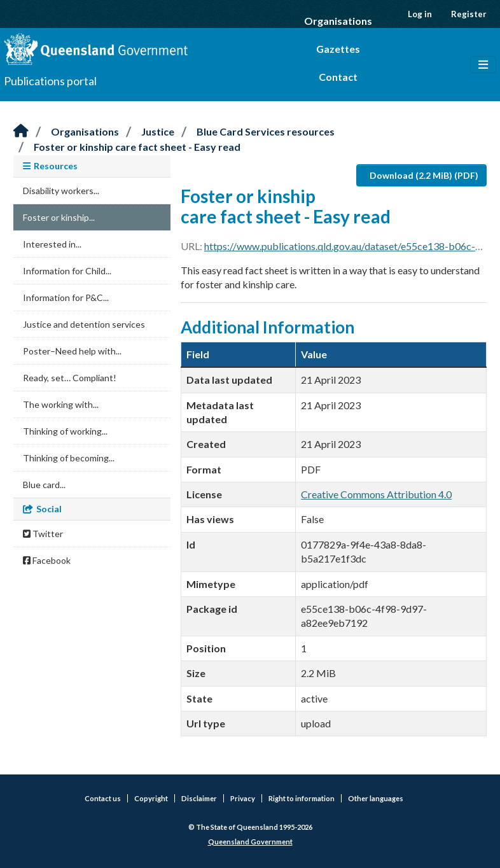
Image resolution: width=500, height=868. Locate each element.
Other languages (376, 798)
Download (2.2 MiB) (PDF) (424, 175)
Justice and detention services (84, 324)
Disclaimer (199, 798)
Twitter (43, 534)
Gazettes (338, 49)
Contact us (103, 798)
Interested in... (52, 244)
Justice (158, 131)
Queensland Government (250, 842)
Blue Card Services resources (266, 131)
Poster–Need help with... (72, 351)
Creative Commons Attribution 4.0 (376, 494)
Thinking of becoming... (69, 458)
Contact (338, 77)
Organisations (338, 21)
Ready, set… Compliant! (70, 378)
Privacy (243, 798)
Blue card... (44, 485)
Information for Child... (67, 271)
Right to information (302, 798)
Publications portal (50, 81)
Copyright (151, 798)
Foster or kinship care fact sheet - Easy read (137, 147)
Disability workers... (61, 191)
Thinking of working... (65, 431)
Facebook (47, 560)
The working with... (61, 404)
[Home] (21, 131)
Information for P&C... (66, 297)
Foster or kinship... (59, 217)
